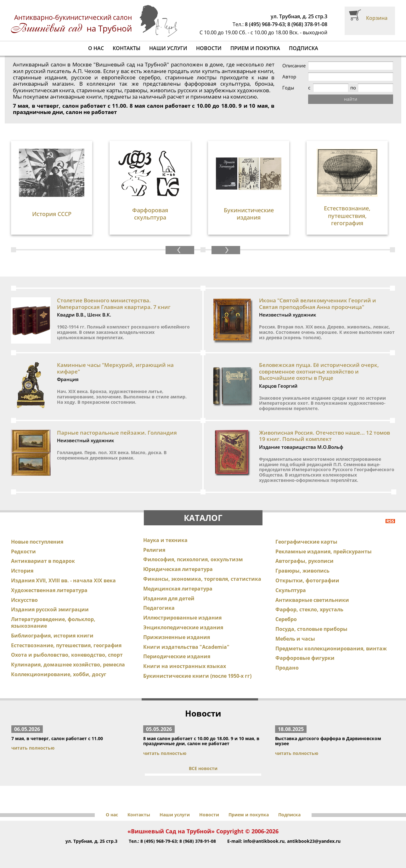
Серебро (286, 619)
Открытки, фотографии (307, 580)
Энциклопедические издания (183, 627)
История (22, 571)
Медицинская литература (178, 589)
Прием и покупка (255, 48)
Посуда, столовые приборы (311, 629)
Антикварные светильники (312, 600)
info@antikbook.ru (264, 841)
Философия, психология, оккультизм (193, 559)
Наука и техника (165, 540)
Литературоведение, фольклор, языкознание (53, 622)
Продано (287, 668)
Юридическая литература (178, 569)
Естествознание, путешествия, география (66, 645)
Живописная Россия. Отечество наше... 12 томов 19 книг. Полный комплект (324, 436)
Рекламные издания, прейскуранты (324, 551)
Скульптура (291, 590)
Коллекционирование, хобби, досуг (59, 674)
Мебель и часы (295, 639)
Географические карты (306, 542)
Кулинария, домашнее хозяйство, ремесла (68, 665)
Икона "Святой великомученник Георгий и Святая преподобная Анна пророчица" (318, 303)
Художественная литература (49, 590)
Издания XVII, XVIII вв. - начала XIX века (63, 580)
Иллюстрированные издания (182, 618)
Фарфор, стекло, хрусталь (309, 609)
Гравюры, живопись (302, 571)
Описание (294, 66)
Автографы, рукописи (304, 561)
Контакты (127, 48)
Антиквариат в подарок (43, 561)
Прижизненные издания (177, 637)
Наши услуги (168, 48)
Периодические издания (177, 656)
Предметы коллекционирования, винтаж (331, 648)
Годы (288, 88)
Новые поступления (37, 542)
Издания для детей (169, 598)
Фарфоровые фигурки (305, 658)
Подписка (304, 48)
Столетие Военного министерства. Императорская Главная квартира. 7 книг (114, 303)
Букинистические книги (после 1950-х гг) (197, 676)
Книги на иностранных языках (185, 666)
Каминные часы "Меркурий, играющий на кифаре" (115, 368)
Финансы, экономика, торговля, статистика (202, 579)
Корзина (377, 18)
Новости (209, 48)
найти (351, 99)
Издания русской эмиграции (50, 609)
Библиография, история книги (52, 636)
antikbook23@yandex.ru (314, 841)
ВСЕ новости (203, 768)
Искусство (24, 600)
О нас (96, 48)
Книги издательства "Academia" (186, 647)
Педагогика (159, 608)
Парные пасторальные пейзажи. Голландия (117, 433)
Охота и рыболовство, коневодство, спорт (67, 655)
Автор (289, 77)
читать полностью (33, 748)
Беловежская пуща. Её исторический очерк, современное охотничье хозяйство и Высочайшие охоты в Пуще (319, 371)
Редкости (23, 551)
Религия (154, 550)
